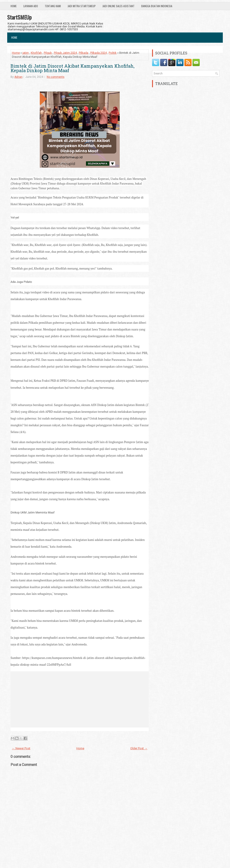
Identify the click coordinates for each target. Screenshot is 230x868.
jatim (26, 53)
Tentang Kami (53, 6)
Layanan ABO (31, 6)
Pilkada (84, 53)
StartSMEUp (19, 17)
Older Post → (139, 748)
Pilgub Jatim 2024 (65, 53)
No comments (56, 77)
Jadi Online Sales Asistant (118, 6)
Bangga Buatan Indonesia (157, 6)
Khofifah (36, 53)
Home (14, 6)
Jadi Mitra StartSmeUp (82, 6)
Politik (113, 53)
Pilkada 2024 (98, 53)
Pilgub (48, 53)
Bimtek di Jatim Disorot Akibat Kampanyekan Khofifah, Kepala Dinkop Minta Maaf (73, 68)
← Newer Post (21, 748)
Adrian (18, 77)
